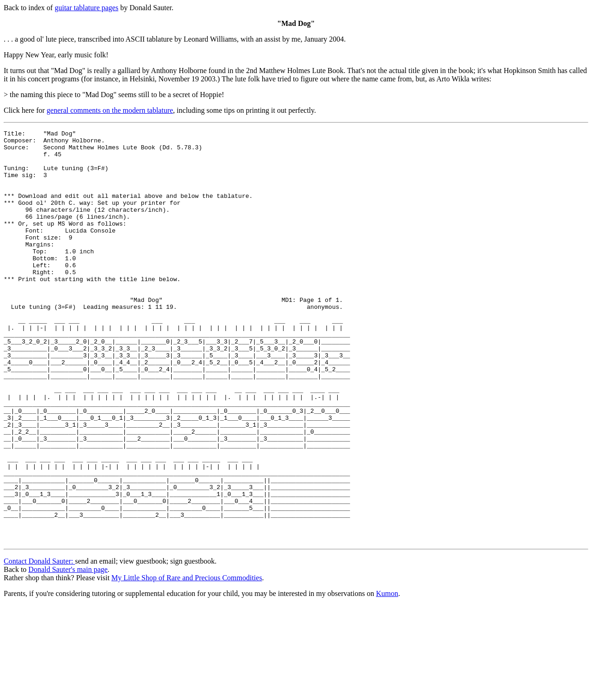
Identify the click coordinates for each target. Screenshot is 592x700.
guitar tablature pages (86, 8)
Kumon (387, 672)
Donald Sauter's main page (68, 648)
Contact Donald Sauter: (39, 640)
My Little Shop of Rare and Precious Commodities (187, 657)
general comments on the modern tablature (110, 110)
